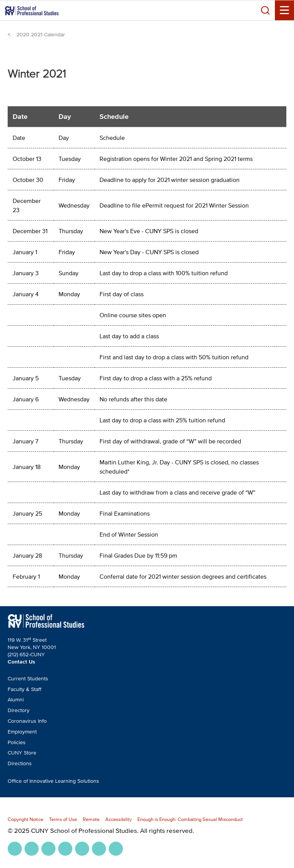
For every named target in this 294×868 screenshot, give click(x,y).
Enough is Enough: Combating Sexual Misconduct (190, 819)
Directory (19, 710)
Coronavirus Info (27, 721)
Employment (22, 732)
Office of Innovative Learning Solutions (53, 781)
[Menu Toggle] (284, 10)
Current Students (28, 679)
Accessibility (118, 819)
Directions (20, 763)
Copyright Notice (25, 819)
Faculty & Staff (24, 689)
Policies (17, 742)
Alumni (16, 700)
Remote (91, 819)
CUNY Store (22, 753)
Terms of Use (63, 819)
